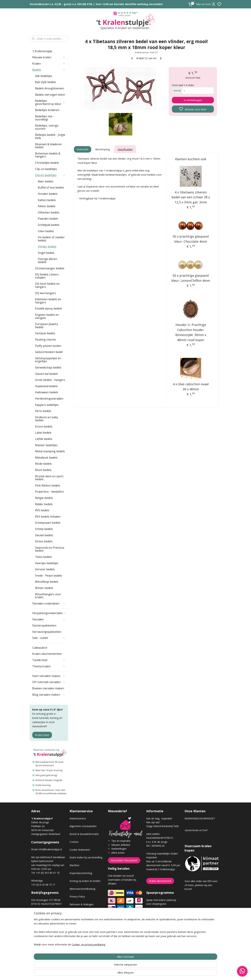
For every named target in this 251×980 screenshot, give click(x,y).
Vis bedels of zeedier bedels (51, 239)
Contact (74, 842)
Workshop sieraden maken (85, 928)
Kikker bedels (47, 206)
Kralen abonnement (160, 881)
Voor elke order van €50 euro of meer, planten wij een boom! (201, 885)
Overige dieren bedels (47, 260)
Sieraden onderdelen (49, 603)
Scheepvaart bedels (48, 523)
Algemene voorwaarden (83, 826)
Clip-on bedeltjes (46, 169)
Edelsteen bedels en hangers (48, 301)
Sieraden (49, 619)
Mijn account (206, 4)
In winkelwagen (193, 100)
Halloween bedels (47, 392)
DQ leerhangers (45, 293)
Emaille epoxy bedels (49, 308)
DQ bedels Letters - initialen (48, 276)
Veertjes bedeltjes (47, 563)
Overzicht (83, 149)
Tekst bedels (43, 557)
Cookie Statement (80, 850)
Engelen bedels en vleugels (47, 316)
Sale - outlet (49, 638)
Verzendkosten (78, 912)
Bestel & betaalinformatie (84, 834)
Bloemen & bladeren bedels (48, 146)
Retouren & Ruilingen (81, 904)
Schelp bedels (44, 529)
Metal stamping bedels (50, 451)
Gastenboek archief (196, 830)
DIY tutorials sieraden (49, 682)
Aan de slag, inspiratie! (159, 818)
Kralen (49, 64)
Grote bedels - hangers (50, 380)
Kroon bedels (44, 426)
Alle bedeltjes (44, 76)
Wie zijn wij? (153, 822)
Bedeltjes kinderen (47, 110)
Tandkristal (49, 660)
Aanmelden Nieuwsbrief (124, 860)
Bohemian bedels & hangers (48, 155)
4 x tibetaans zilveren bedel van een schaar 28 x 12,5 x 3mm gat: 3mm (191, 197)
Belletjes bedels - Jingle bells (50, 136)
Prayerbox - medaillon (49, 492)
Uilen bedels (46, 231)
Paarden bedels (48, 219)
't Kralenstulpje (42, 51)
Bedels (49, 70)
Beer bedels (46, 181)
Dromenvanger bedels (50, 268)
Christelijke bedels (47, 163)
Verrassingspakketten (47, 632)
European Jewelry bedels (47, 326)
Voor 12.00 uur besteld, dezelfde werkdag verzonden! (129, 4)
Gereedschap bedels (48, 367)
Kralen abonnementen (47, 654)
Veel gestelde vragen (81, 920)
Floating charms (45, 340)
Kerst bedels (43, 411)
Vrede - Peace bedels (49, 576)
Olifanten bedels (49, 212)
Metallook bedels (46, 458)
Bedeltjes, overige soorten (47, 127)
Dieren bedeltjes (50, 175)
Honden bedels (48, 194)
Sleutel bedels (44, 535)
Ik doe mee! (42, 735)
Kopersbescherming (81, 873)
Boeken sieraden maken (48, 688)
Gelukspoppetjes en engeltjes (48, 360)
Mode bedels (43, 464)
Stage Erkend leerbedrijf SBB (162, 826)
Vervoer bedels (45, 569)
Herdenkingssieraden (49, 399)
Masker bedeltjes (46, 445)
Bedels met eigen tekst (50, 95)
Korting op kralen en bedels (85, 881)
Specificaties (125, 149)
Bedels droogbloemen (50, 88)
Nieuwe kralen (49, 57)
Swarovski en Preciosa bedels (50, 549)
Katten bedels (47, 200)
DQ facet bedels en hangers (47, 285)
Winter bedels (44, 588)
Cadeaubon (40, 648)
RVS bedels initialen (48, 517)
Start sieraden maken (49, 676)
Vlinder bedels (47, 246)
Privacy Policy (77, 896)
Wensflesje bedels (47, 582)
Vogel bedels (46, 253)
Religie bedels (44, 498)
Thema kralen (49, 666)
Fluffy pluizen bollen (48, 346)
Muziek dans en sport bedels (49, 478)
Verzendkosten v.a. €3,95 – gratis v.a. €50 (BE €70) (61, 4)
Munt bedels (43, 470)
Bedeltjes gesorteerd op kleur (50, 102)
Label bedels (43, 433)
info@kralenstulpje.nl (50, 849)
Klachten (74, 865)
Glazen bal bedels (46, 374)
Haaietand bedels (46, 386)
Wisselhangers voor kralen (48, 596)
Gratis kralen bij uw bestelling (86, 857)
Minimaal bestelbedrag (82, 889)
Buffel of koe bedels (51, 187)
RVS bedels (42, 510)
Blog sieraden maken (49, 695)
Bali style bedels (45, 82)
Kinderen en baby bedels (47, 419)
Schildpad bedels (49, 225)
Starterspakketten (44, 625)
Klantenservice (78, 818)
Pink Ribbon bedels (48, 485)
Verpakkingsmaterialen (49, 613)
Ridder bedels (44, 504)
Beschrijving (103, 149)
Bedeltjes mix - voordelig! (45, 118)
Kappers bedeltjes (47, 405)
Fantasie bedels (45, 333)
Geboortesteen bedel (49, 352)
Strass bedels (44, 541)
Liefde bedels (44, 439)
